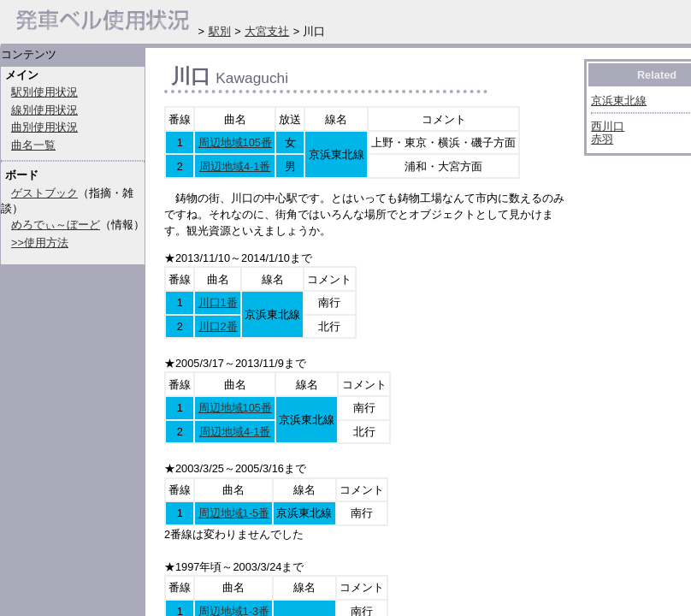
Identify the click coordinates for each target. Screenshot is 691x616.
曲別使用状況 (44, 127)
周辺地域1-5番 (234, 513)
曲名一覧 (33, 145)
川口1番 (218, 302)
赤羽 (602, 139)
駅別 (220, 31)
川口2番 (218, 326)
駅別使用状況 (44, 92)
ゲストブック (44, 193)
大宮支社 (267, 31)
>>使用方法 (40, 243)
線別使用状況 (44, 110)
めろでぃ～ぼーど (56, 225)
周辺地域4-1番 (235, 166)
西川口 (608, 126)
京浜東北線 (619, 101)
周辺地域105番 (235, 142)
